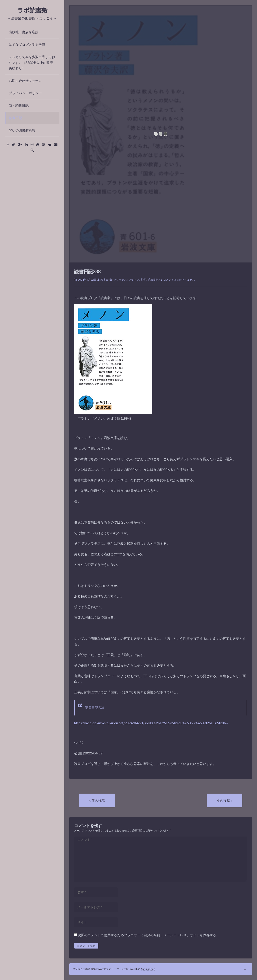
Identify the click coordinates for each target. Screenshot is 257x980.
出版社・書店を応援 (24, 32)
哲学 (143, 280)
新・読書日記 (19, 105)
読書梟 (105, 280)
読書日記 (15, 118)
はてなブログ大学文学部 (27, 44)
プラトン (134, 280)
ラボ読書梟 (32, 10)
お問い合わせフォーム (25, 81)
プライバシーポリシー (25, 93)
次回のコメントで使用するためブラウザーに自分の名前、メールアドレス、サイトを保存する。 (149, 935)
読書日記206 (95, 708)
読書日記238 (87, 271)
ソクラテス (120, 280)
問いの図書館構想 (22, 130)
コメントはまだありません (179, 280)
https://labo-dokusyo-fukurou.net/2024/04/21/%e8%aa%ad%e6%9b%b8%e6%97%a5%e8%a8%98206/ (151, 723)
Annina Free (148, 969)
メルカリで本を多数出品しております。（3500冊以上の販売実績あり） (32, 62)
